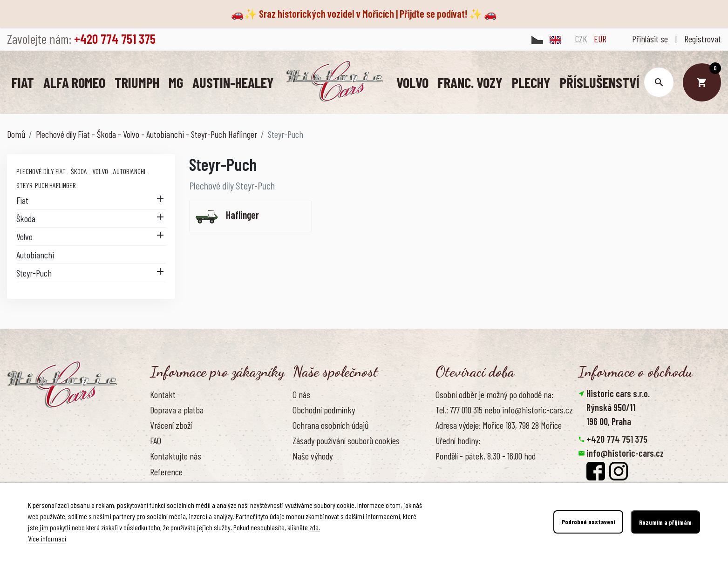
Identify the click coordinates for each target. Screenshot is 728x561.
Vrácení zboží (171, 425)
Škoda (26, 218)
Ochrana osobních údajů (330, 425)
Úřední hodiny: (458, 440)
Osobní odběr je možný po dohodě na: (494, 394)
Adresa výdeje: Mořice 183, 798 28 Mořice (499, 425)
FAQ (156, 440)
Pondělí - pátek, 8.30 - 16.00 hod (486, 455)
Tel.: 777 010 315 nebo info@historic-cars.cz (504, 409)
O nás (301, 394)
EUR (600, 39)
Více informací (47, 538)
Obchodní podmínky (324, 409)
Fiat (22, 200)
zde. (315, 527)
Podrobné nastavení (588, 522)
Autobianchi (35, 254)
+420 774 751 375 (617, 439)
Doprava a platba (177, 409)
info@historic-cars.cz (625, 453)
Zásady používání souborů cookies (346, 440)
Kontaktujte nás (176, 455)
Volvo (24, 236)
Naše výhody (313, 455)
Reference (166, 471)
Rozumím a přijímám (665, 522)
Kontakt (163, 394)
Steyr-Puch (34, 272)
